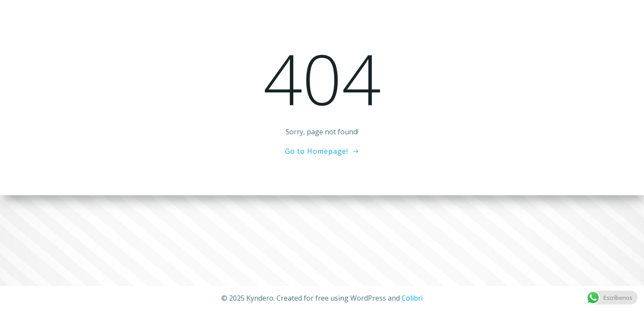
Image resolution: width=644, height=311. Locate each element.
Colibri (412, 298)
